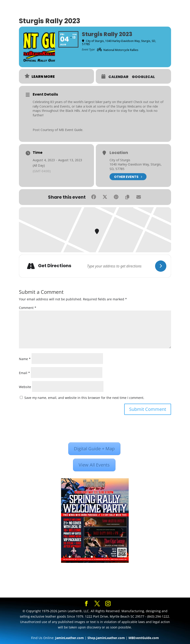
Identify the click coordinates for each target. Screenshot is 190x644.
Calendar (118, 77)
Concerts (46, 106)
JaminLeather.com (70, 638)
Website (25, 387)
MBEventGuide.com (144, 638)
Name (25, 359)
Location (119, 153)
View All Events (94, 465)
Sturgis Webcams (129, 106)
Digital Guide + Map (94, 449)
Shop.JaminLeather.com (106, 638)
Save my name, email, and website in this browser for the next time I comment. (84, 398)
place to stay (118, 111)
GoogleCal (143, 77)
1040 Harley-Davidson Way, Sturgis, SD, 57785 (136, 167)
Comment (28, 308)
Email (24, 373)
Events (65, 106)
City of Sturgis (120, 160)
